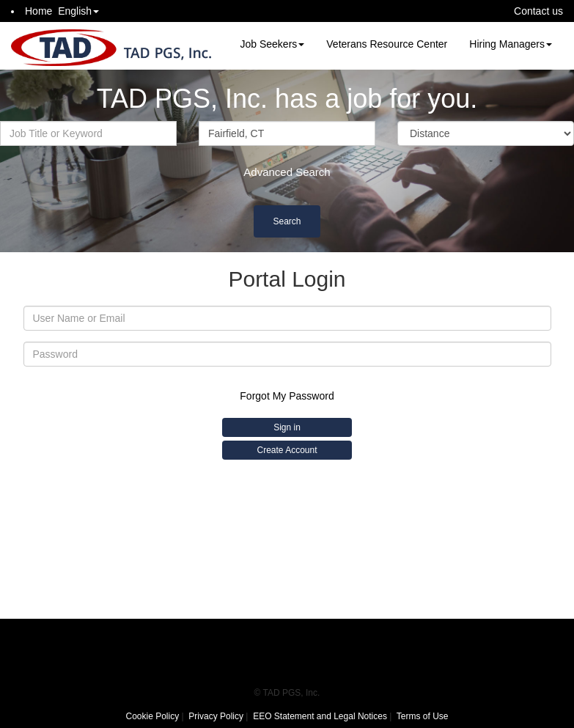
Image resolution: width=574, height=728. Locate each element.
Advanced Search (287, 172)
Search (287, 221)
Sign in (287, 427)
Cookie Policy (152, 716)
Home (38, 11)
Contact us (538, 11)
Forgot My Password (287, 396)
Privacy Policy (216, 716)
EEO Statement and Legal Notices (320, 716)
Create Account (287, 450)
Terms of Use (423, 716)
